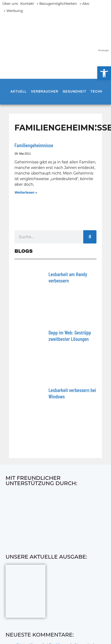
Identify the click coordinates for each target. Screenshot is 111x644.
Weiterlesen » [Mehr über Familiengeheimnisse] (26, 192)
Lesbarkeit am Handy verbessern (68, 277)
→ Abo (84, 3)
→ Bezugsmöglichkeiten (57, 3)
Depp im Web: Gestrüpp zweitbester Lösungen (70, 336)
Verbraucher (45, 92)
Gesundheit (74, 92)
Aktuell (19, 92)
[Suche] (90, 237)
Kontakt (27, 3)
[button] (104, 73)
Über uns (10, 3)
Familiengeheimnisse (34, 145)
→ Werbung (13, 11)
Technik (98, 92)
